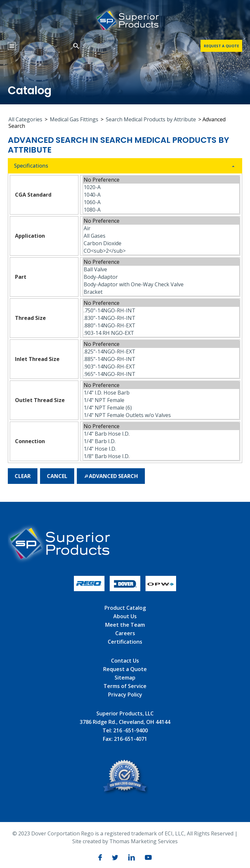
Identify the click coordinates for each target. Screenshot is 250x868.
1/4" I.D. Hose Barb (161, 393)
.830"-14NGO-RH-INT (161, 318)
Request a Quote (125, 669)
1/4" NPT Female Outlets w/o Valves (161, 415)
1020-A (161, 187)
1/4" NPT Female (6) (161, 408)
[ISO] (125, 793)
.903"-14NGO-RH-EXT (161, 367)
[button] (23, 476)
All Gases (161, 236)
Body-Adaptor (161, 277)
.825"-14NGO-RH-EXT (161, 352)
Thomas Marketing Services (144, 841)
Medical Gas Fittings (74, 119)
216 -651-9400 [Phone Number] (131, 730)
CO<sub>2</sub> (161, 251)
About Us (125, 616)
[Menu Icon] (12, 46)
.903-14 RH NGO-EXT (161, 333)
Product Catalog (125, 608)
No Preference (161, 180)
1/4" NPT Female (161, 400)
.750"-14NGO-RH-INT (161, 311)
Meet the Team (125, 625)
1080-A (161, 210)
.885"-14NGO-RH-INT (161, 359)
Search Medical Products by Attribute (151, 119)
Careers (125, 633)
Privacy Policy (125, 695)
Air (161, 228)
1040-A (161, 195)
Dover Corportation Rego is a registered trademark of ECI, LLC (108, 833)
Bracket (161, 292)
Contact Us (125, 661)
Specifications (31, 166)
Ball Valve (161, 269)
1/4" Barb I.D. (161, 441)
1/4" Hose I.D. (161, 449)
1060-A (161, 202)
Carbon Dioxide (161, 243)
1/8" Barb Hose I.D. (161, 456)
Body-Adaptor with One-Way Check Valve (161, 284)
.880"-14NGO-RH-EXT (161, 326)
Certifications (125, 642)
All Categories (25, 119)
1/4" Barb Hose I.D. (161, 434)
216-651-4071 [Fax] (131, 739)
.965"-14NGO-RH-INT (161, 374)
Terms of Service (125, 686)
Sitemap (125, 678)
